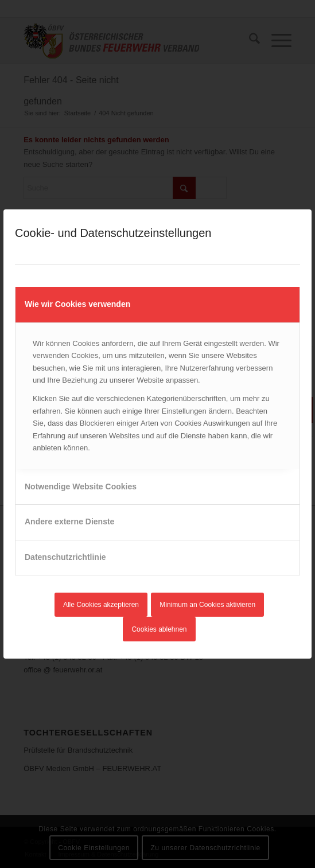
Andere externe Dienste (69, 521)
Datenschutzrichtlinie (65, 557)
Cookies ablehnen (159, 629)
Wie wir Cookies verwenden (77, 304)
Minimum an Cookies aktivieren (207, 605)
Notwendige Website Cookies (81, 486)
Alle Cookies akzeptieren (101, 605)
